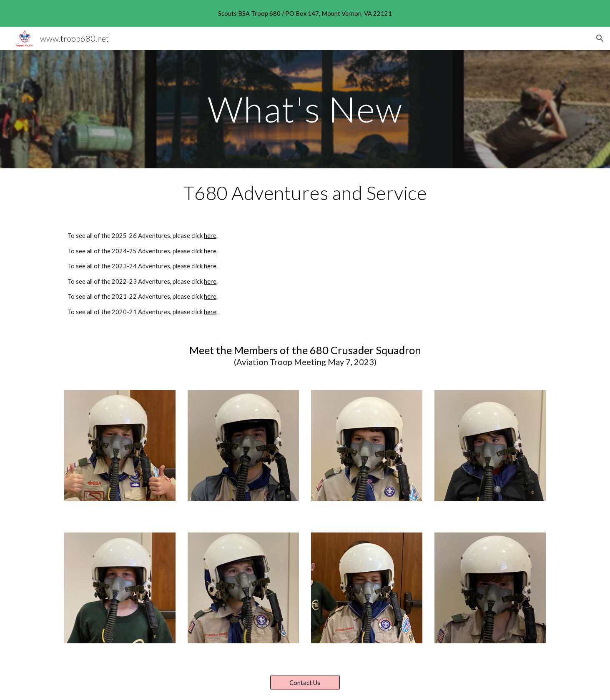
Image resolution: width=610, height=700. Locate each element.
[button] (600, 38)
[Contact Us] (305, 682)
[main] (305, 109)
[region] (305, 13)
